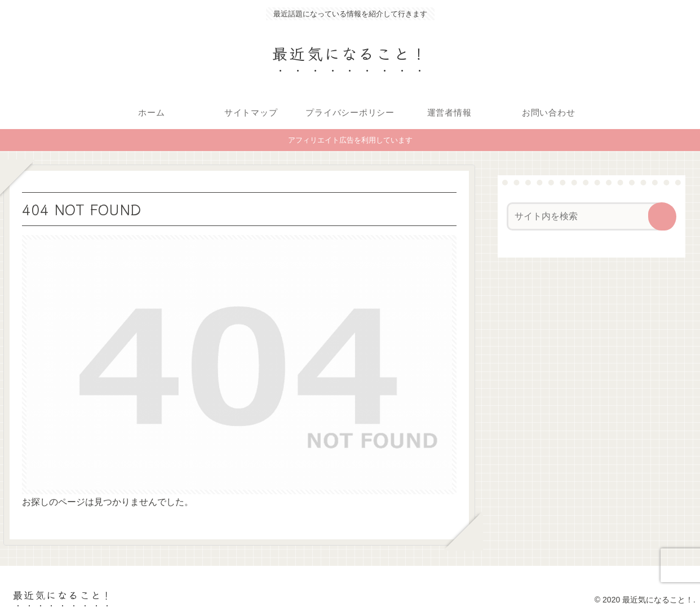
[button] (662, 216)
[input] (585, 216)
